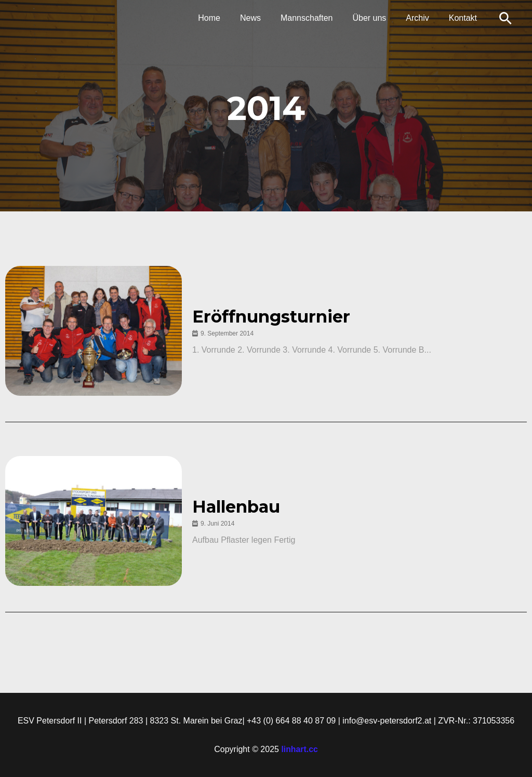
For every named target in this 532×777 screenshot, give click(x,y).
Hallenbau (237, 507)
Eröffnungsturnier (272, 317)
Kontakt (464, 18)
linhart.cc (300, 749)
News (264, 18)
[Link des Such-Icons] (506, 18)
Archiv (422, 18)
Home (226, 18)
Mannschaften (318, 18)
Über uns (377, 18)
